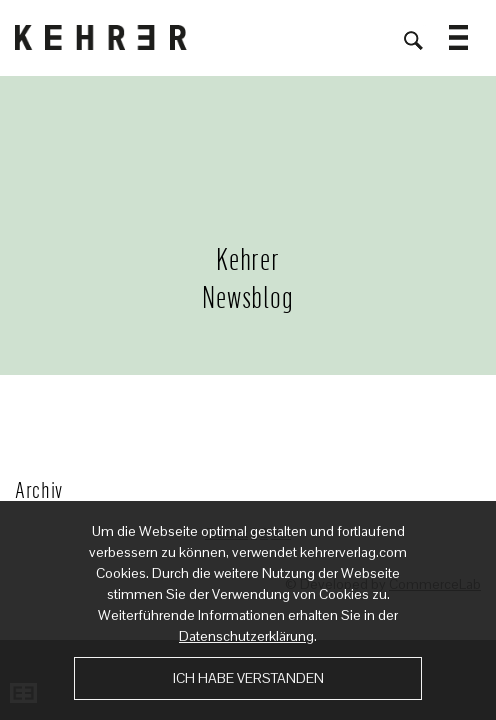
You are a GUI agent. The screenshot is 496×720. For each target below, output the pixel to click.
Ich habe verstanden (248, 678)
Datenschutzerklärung (246, 636)
